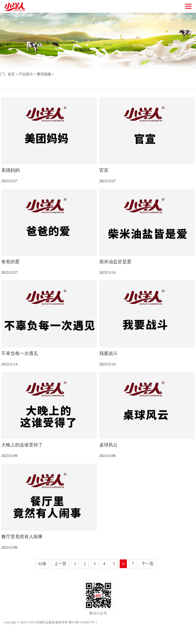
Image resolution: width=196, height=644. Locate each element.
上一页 (60, 564)
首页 (11, 74)
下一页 (148, 564)
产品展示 (26, 74)
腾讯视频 (44, 74)
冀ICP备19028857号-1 (83, 622)
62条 (42, 564)
